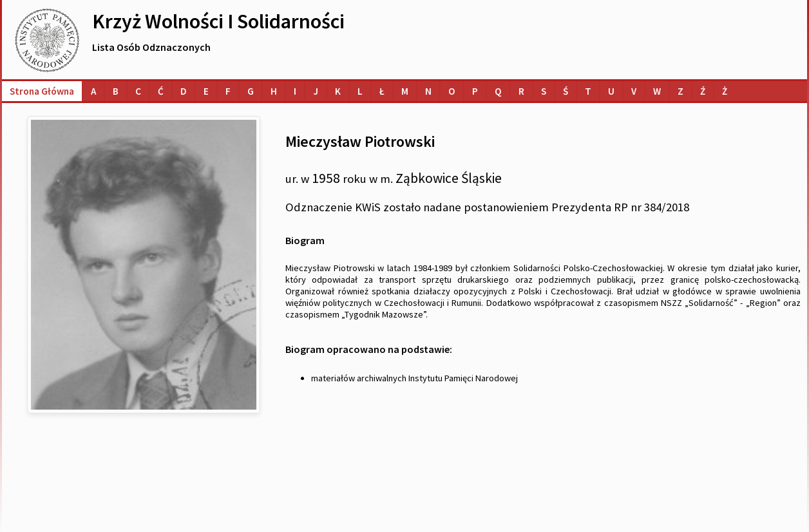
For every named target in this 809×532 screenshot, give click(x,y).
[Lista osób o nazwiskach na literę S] (544, 91)
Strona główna (42, 91)
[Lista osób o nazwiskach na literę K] (338, 91)
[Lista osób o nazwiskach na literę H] (274, 91)
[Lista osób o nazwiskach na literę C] (138, 91)
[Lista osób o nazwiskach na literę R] (521, 91)
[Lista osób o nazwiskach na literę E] (206, 91)
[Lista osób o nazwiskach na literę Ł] (382, 91)
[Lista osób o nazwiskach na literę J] (316, 91)
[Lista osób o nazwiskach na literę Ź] (703, 91)
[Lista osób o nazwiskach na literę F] (228, 91)
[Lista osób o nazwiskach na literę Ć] (161, 91)
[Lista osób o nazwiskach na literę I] (295, 91)
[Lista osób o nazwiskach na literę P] (475, 91)
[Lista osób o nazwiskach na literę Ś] (566, 91)
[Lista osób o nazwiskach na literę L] (360, 91)
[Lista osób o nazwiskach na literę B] (116, 91)
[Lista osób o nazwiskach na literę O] (452, 91)
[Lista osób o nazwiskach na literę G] (251, 91)
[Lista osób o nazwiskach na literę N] (428, 91)
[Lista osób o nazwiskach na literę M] (405, 91)
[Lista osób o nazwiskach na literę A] (93, 91)
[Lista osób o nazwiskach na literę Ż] (725, 91)
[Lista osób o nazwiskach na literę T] (588, 91)
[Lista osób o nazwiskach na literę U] (611, 91)
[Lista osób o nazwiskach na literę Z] (681, 91)
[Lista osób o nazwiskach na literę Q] (498, 91)
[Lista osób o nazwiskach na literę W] (657, 91)
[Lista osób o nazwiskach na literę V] (634, 91)
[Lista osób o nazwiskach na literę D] (184, 91)
